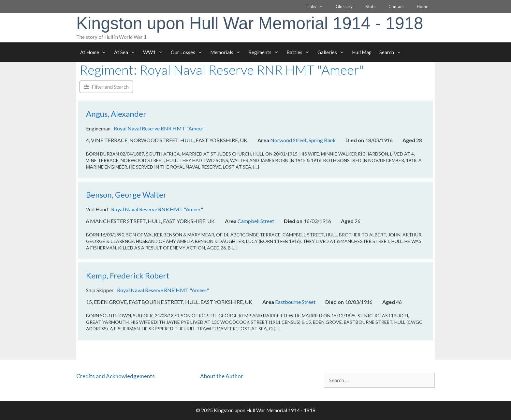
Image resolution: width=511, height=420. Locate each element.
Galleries (333, 52)
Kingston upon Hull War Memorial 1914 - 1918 (250, 23)
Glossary (344, 7)
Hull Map (362, 52)
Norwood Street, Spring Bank (303, 140)
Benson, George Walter (126, 195)
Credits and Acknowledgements (116, 376)
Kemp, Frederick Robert (128, 275)
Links (318, 7)
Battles (300, 52)
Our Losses (189, 52)
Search (392, 52)
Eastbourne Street (295, 302)
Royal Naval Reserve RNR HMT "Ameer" (160, 128)
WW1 (155, 52)
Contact (396, 7)
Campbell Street (256, 221)
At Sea (127, 52)
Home (423, 7)
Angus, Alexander (116, 114)
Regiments (265, 52)
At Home (95, 52)
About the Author (222, 376)
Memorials (227, 52)
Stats (371, 7)
